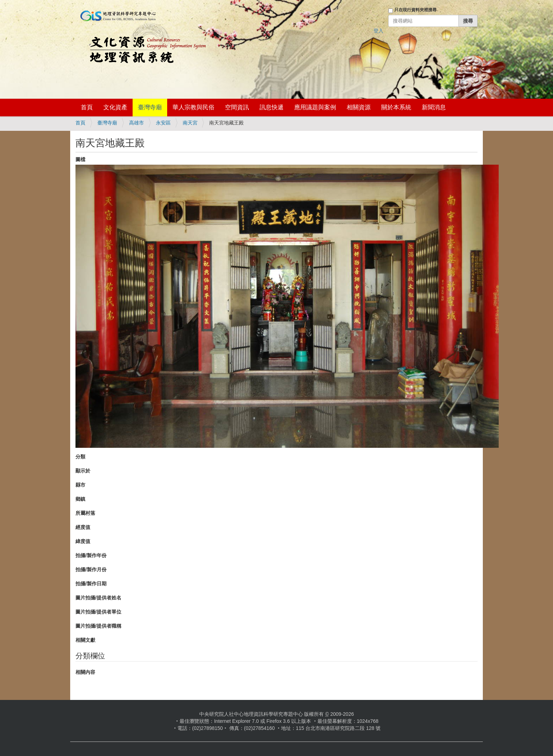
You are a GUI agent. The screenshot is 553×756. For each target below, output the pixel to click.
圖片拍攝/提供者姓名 (98, 598)
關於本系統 (396, 107)
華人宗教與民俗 (193, 107)
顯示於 (83, 471)
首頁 (87, 107)
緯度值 (83, 541)
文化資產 (115, 107)
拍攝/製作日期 (91, 584)
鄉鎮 (80, 499)
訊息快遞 (272, 107)
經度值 (83, 527)
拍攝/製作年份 (91, 555)
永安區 (163, 123)
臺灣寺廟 (150, 107)
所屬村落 (85, 513)
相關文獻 (85, 640)
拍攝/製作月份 (91, 569)
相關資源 (359, 107)
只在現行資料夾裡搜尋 (415, 10)
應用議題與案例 (315, 107)
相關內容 (85, 672)
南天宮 (190, 123)
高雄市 (136, 123)
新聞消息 (434, 107)
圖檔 (80, 159)
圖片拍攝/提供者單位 (98, 612)
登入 (378, 31)
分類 (80, 457)
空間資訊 (237, 107)
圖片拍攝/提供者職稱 (98, 626)
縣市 (80, 485)
